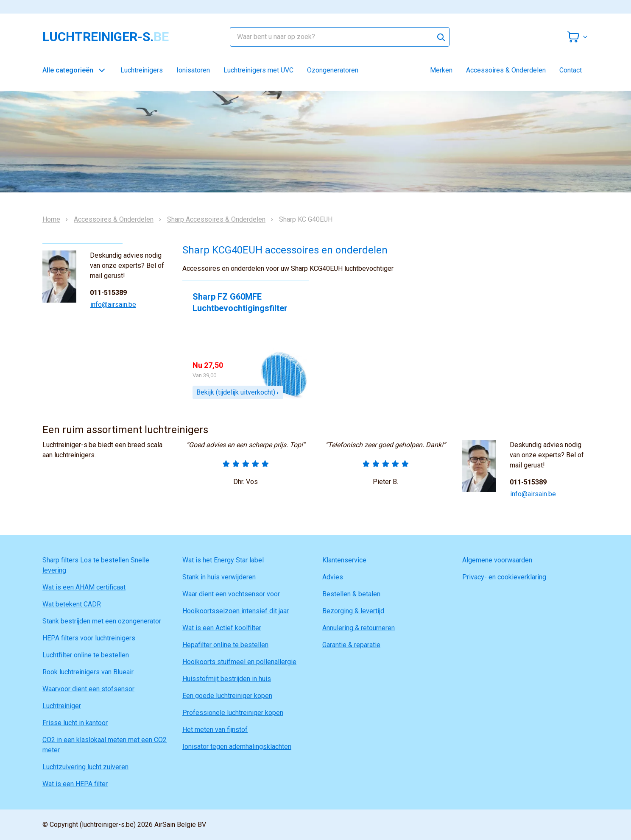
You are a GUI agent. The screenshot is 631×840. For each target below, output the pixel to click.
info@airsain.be (113, 305)
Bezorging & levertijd (353, 611)
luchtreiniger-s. (106, 37)
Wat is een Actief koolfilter (222, 628)
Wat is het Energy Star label (223, 560)
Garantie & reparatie (351, 645)
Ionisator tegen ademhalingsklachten (237, 747)
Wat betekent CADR (72, 604)
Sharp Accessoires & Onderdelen (216, 220)
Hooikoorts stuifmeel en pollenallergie (239, 662)
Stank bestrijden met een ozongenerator (102, 621)
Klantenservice (344, 560)
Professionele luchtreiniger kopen (233, 713)
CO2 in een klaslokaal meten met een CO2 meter (105, 745)
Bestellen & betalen (351, 594)
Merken (441, 70)
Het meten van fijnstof (215, 730)
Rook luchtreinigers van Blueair (88, 672)
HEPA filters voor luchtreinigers (89, 638)
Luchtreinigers (142, 70)
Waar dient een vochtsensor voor (231, 594)
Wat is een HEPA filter (75, 784)
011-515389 (108, 293)
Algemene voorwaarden (497, 560)
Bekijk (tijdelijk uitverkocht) (238, 392)
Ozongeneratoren (333, 70)
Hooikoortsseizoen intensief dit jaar (236, 611)
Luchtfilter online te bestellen (86, 655)
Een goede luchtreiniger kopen (227, 696)
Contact (571, 70)
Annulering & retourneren (359, 628)
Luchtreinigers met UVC (258, 70)
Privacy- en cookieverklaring (504, 577)
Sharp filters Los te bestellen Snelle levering (96, 565)
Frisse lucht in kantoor (75, 723)
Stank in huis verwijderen (219, 577)
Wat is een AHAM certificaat (84, 587)
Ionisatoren (193, 70)
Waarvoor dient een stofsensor (88, 689)
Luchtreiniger (62, 706)
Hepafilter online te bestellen (225, 645)
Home (51, 220)
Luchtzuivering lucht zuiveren (85, 767)
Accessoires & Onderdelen (506, 70)
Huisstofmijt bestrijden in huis (227, 679)
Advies (333, 577)
